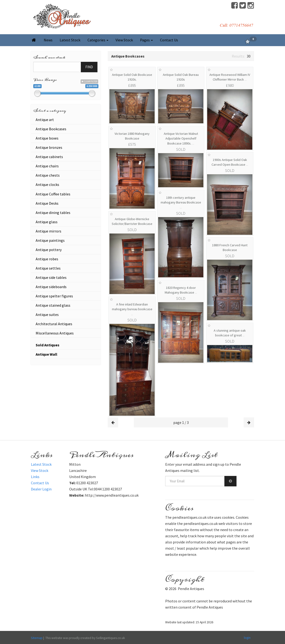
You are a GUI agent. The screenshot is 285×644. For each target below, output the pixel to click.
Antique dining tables (53, 213)
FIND (89, 67)
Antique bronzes (49, 147)
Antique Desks (47, 203)
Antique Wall (46, 354)
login (247, 638)
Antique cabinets (49, 157)
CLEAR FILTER (89, 81)
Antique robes (47, 259)
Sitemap (37, 638)
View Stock (124, 40)
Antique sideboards (51, 287)
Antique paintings (50, 240)
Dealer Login (41, 489)
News (48, 40)
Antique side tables (51, 277)
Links (35, 477)
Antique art (45, 120)
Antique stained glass (53, 305)
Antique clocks (47, 184)
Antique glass (47, 222)
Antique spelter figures (54, 296)
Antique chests (48, 175)
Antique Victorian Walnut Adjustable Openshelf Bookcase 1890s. (181, 138)
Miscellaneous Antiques (55, 333)
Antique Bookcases (51, 129)
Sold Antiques (48, 345)
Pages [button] (146, 40)
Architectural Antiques (54, 324)
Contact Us (169, 40)
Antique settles (48, 268)
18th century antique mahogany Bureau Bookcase (181, 202)
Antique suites (47, 315)
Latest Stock (70, 40)
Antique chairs (47, 166)
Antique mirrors (48, 231)
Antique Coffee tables (53, 194)
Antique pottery (49, 250)
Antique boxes (47, 138)
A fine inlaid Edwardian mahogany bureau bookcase (132, 309)
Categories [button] (98, 40)
